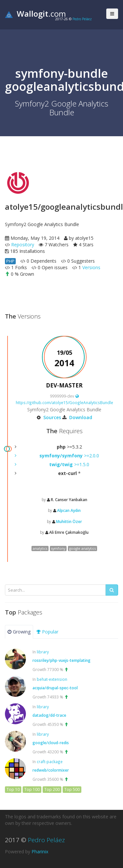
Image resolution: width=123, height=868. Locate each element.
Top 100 (32, 789)
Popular (47, 632)
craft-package (50, 762)
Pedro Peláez (82, 19)
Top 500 (72, 789)
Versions (91, 267)
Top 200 (52, 789)
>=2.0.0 (69, 456)
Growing (19, 632)
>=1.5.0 (69, 464)
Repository (23, 245)
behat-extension (52, 679)
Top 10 (13, 789)
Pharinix (40, 852)
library (43, 652)
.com (35, 14)
